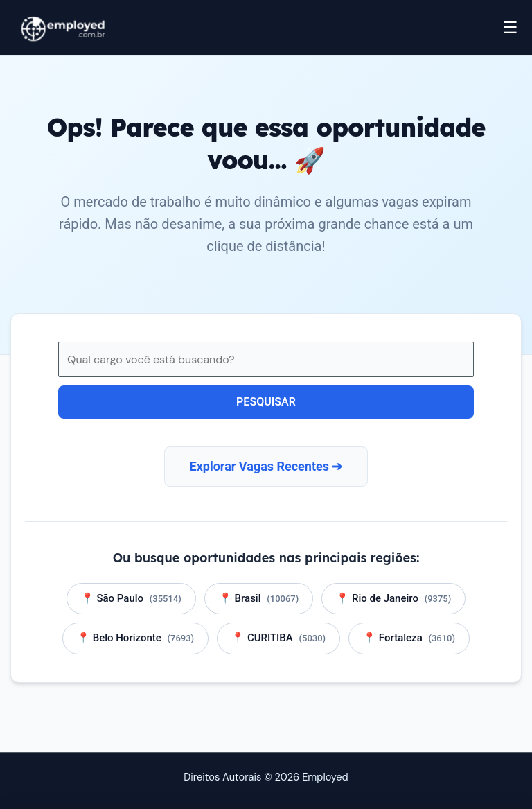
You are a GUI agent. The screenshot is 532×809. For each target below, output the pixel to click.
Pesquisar (266, 402)
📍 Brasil (259, 598)
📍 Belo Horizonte (135, 638)
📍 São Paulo (131, 598)
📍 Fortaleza (409, 638)
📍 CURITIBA (278, 638)
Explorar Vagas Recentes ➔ (266, 466)
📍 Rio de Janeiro (393, 598)
